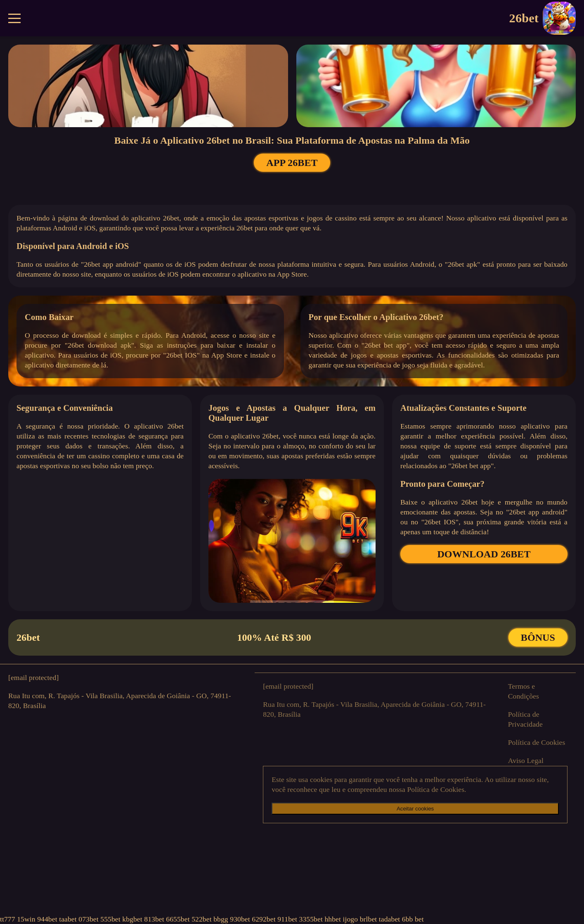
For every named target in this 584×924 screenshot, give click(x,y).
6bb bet (413, 919)
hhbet (333, 919)
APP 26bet (292, 163)
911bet (287, 919)
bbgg (221, 919)
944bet (47, 919)
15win (26, 919)
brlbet (369, 919)
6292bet (264, 919)
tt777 (8, 919)
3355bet (311, 919)
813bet (154, 919)
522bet (202, 919)
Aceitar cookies (415, 809)
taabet (68, 919)
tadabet (390, 919)
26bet (543, 18)
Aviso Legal (526, 761)
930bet (240, 919)
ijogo (350, 919)
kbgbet (132, 919)
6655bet (178, 919)
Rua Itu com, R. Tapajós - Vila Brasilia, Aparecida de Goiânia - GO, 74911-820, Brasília (120, 701)
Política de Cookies (537, 742)
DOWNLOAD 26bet (484, 554)
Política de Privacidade (525, 719)
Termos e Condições (524, 691)
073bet (89, 919)
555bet (110, 919)
